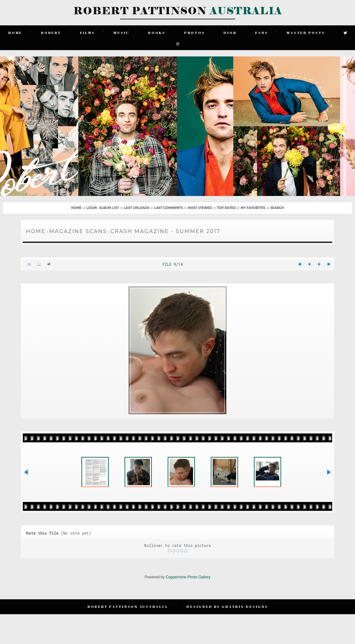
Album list (109, 206)
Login (91, 206)
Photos (195, 32)
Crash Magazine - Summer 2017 (165, 229)
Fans (262, 32)
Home (16, 32)
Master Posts (306, 32)
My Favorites (253, 206)
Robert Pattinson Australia (128, 610)
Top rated (226, 206)
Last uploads (137, 206)
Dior (231, 32)
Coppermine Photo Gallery (188, 581)
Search (277, 206)
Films (88, 32)
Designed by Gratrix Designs (228, 610)
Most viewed (200, 206)
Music (122, 32)
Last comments (168, 206)
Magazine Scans (78, 229)
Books (157, 32)
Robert (52, 32)
